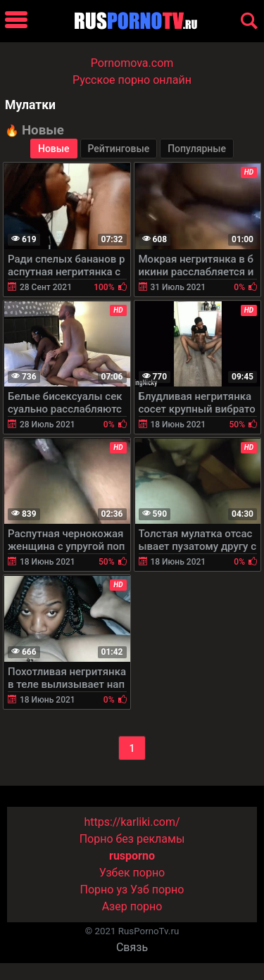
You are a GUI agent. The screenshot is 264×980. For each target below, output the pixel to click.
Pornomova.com (132, 63)
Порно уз (104, 890)
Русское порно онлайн (132, 80)
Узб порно (157, 890)
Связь (132, 947)
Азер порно (132, 906)
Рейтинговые (119, 149)
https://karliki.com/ (132, 822)
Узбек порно (132, 873)
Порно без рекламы (132, 839)
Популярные (197, 149)
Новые (54, 149)
